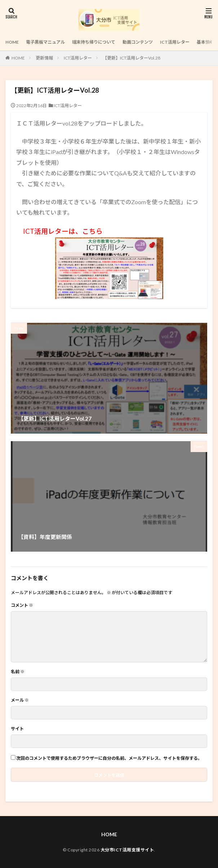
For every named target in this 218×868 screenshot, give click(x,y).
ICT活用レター (175, 42)
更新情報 (44, 58)
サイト (17, 729)
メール (20, 700)
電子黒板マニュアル (45, 42)
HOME (12, 42)
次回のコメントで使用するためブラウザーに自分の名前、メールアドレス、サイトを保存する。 (109, 758)
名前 (18, 672)
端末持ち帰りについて (94, 42)
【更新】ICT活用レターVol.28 (132, 58)
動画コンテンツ (138, 42)
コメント (22, 605)
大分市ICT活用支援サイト (127, 850)
